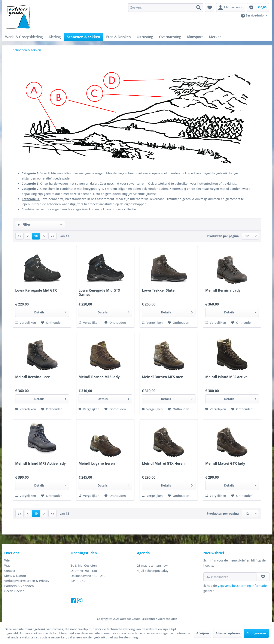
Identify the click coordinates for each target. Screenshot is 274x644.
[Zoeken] (199, 7)
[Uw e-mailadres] (230, 577)
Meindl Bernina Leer (32, 377)
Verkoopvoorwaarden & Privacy (27, 581)
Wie (7, 560)
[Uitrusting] (145, 37)
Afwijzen (203, 633)
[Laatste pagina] (52, 236)
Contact (10, 571)
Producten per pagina (223, 236)
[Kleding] (55, 37)
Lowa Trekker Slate (158, 290)
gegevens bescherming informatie (242, 586)
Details (50, 312)
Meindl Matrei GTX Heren (163, 464)
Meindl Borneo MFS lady (99, 377)
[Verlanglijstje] (210, 7)
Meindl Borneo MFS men (163, 377)
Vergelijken (26, 323)
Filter (24, 224)
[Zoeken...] (166, 7)
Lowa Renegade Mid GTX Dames (99, 292)
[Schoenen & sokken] (83, 37)
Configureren (256, 633)
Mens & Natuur (15, 576)
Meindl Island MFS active (226, 377)
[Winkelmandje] (258, 7)
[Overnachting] (170, 37)
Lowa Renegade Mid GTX (36, 290)
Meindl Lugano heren (97, 464)
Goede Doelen (14, 591)
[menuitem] (166, 7)
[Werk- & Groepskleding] (24, 37)
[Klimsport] (195, 37)
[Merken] (215, 37)
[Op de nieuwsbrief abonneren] (263, 577)
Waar (8, 565)
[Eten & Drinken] (118, 37)
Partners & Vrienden (19, 586)
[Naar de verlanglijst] (52, 323)
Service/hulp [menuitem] (253, 15)
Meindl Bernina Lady (223, 290)
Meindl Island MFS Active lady (40, 464)
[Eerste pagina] (19, 236)
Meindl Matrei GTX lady (225, 464)
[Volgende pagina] (44, 236)
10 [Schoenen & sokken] (36, 236)
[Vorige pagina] (28, 236)
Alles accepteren (228, 633)
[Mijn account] (231, 7)
